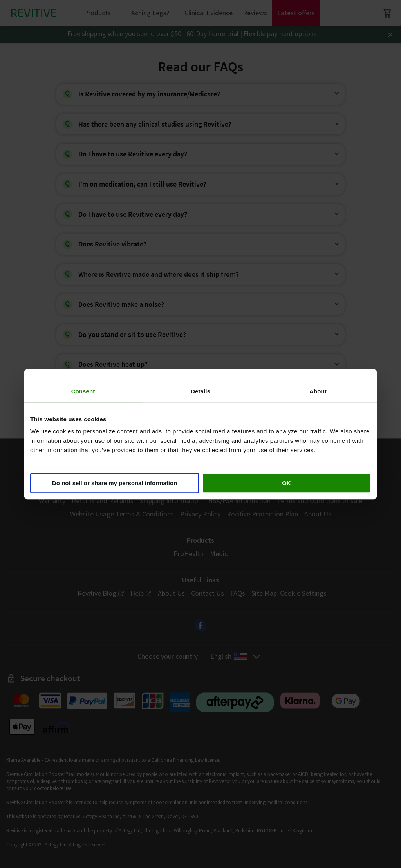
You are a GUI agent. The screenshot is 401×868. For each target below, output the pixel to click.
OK (286, 483)
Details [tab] (200, 391)
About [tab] (318, 391)
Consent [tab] (83, 391)
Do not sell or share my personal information (115, 483)
